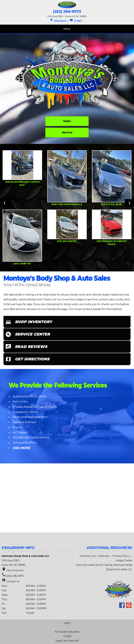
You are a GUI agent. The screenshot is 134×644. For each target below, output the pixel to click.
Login (67, 623)
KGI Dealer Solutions (67, 632)
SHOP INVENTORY (33, 322)
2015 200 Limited (67, 241)
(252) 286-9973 (67, 11)
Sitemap (104, 556)
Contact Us (13, 581)
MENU (67, 29)
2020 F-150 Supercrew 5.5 (67, 204)
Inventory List (88, 556)
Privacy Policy (121, 556)
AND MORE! (21, 448)
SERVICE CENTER (32, 334)
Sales (67, 121)
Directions (58, 21)
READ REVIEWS (31, 347)
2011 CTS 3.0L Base (112, 204)
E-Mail (75, 21)
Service (67, 132)
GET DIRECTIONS (32, 359)
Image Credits (124, 560)
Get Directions (15, 570)
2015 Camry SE (22, 263)
